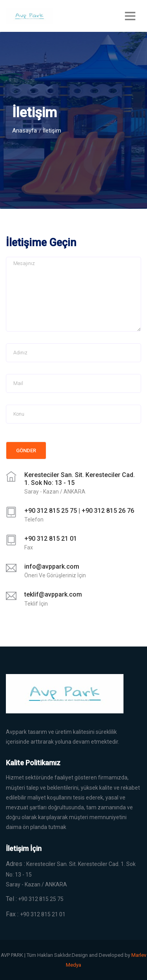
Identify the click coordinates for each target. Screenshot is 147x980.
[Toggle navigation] (130, 16)
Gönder (26, 450)
